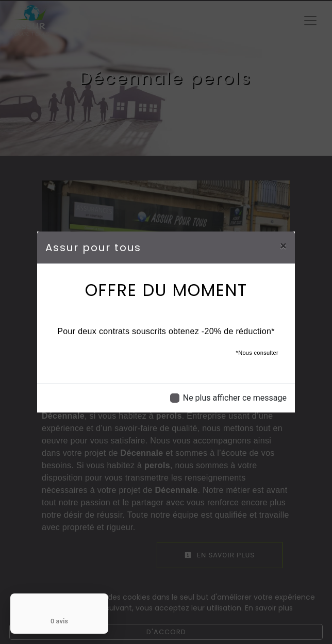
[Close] (283, 246)
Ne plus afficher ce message (235, 398)
